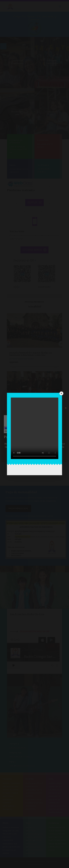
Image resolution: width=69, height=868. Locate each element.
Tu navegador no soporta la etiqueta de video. (35, 428)
